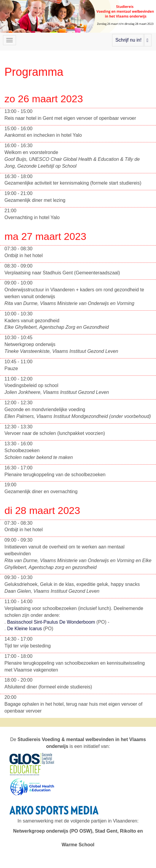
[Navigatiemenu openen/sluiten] (9, 40)
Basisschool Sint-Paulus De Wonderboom (52, 622)
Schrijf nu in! (128, 40)
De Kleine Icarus (25, 629)
